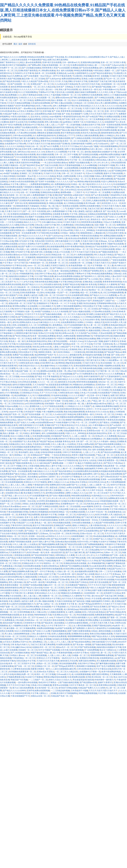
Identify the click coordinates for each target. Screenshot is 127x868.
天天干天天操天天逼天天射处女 (84, 252)
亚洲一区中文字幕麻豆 (100, 395)
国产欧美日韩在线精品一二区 (73, 201)
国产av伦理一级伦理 (27, 460)
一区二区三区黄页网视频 (19, 612)
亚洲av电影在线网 (85, 228)
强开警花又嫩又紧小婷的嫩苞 (23, 138)
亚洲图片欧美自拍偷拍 (86, 303)
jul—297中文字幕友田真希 (60, 76)
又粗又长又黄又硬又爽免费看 (100, 209)
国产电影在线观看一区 (101, 547)
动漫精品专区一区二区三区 (43, 647)
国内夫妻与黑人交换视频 (41, 252)
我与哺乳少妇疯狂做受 (96, 314)
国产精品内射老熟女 (63, 471)
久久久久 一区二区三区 (47, 382)
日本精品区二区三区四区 (84, 103)
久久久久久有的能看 (60, 312)
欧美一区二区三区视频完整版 (63, 228)
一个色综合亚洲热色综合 (60, 455)
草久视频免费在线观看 (106, 661)
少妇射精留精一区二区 (110, 84)
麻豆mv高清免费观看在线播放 (67, 276)
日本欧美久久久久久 (27, 98)
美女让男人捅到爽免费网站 (106, 103)
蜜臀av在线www (62, 98)
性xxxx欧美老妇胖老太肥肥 (101, 566)
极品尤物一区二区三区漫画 (33, 79)
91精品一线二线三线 (80, 184)
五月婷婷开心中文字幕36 (23, 73)
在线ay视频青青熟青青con (74, 431)
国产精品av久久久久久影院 (71, 377)
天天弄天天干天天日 (33, 314)
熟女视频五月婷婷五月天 (34, 493)
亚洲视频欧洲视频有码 (46, 460)
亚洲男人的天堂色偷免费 (69, 520)
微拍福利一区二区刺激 (115, 450)
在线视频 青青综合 (62, 441)
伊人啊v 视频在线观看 (44, 601)
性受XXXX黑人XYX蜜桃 (87, 542)
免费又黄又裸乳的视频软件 (44, 339)
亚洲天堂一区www (102, 506)
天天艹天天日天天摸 (48, 393)
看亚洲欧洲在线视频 (91, 244)
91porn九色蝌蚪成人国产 (17, 76)
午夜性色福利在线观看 (98, 260)
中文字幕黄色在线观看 (54, 406)
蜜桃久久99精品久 (107, 136)
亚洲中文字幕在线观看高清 (77, 588)
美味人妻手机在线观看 (68, 90)
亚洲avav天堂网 (27, 225)
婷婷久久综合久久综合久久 (60, 680)
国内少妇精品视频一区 (50, 293)
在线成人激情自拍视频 (101, 631)
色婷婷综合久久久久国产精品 (107, 577)
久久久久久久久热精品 (46, 176)
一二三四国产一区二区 (38, 680)
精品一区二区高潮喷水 (90, 293)
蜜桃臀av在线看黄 (48, 371)
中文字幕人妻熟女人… (20, 184)
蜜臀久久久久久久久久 (54, 244)
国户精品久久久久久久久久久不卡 (25, 90)
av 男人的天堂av (118, 447)
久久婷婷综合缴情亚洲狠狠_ (77, 623)
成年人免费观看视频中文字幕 (111, 68)
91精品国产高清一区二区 (13, 414)
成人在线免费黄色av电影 (41, 114)
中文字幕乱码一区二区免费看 (98, 192)
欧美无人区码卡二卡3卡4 (90, 409)
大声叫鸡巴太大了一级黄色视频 (38, 428)
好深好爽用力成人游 (49, 363)
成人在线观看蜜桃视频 (81, 674)
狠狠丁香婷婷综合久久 (10, 62)
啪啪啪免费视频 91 (85, 336)
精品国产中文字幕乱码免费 (46, 439)
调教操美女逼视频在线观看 (48, 133)
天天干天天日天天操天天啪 (99, 585)
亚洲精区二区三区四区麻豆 (31, 173)
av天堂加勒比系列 (45, 349)
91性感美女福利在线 (53, 284)
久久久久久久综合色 (113, 106)
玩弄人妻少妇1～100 (49, 90)
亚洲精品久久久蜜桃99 (107, 284)
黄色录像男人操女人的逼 (29, 452)
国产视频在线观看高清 (108, 252)
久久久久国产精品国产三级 (52, 190)
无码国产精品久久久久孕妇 (86, 561)
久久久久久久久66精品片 (73, 466)
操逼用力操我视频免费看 (63, 309)
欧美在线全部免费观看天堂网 (81, 238)
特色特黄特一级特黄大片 (105, 680)
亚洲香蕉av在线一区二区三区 (99, 431)
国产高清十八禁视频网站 (114, 379)
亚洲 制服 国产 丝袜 (51, 111)
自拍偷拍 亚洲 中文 (19, 498)
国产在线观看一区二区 (20, 84)
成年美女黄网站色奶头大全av (25, 322)
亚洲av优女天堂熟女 (79, 482)
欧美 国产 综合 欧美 (107, 211)
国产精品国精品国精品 (64, 398)
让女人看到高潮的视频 (81, 626)
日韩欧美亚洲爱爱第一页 (107, 460)
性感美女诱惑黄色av (50, 566)
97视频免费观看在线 (41, 228)
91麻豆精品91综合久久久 (25, 168)
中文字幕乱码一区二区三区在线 (68, 108)
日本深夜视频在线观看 (60, 138)
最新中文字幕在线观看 (113, 173)
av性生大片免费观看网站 (41, 214)
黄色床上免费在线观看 (66, 176)
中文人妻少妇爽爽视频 (16, 298)
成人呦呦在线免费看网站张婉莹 (50, 219)
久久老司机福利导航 (97, 141)
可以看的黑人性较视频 (82, 76)
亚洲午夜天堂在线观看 (52, 62)
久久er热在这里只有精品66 (66, 84)
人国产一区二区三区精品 (23, 100)
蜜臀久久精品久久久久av (58, 482)
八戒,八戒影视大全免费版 (36, 249)
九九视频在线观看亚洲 (28, 520)
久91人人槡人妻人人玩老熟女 (63, 444)
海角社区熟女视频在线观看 (101, 634)
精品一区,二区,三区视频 (81, 428)
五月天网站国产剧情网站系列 (56, 160)
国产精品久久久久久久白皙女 (87, 127)
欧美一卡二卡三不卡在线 (65, 303)
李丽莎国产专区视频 (19, 680)
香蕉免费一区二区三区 (78, 260)
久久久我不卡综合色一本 (35, 130)
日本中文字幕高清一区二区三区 (82, 685)
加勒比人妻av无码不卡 (114, 276)
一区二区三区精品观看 (59, 509)
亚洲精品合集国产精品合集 (58, 130)
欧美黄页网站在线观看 (73, 569)
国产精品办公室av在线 (33, 588)
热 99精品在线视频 (55, 203)
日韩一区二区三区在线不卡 (73, 173)
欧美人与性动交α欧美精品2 (94, 612)
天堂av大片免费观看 (94, 173)
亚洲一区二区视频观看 (26, 257)
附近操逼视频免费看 (56, 247)
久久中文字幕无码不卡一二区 (58, 626)
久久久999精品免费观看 (90, 317)
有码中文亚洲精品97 (54, 217)
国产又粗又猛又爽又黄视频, (113, 596)
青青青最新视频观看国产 (29, 534)
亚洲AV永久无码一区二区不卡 (25, 617)
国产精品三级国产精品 (63, 179)
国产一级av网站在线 (27, 108)
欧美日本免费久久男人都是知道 (112, 387)
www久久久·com (38, 152)
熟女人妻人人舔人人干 (50, 125)
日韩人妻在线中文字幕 (41, 634)
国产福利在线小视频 (81, 601)
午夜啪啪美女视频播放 (33, 187)
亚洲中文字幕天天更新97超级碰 (108, 238)
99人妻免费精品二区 (57, 325)
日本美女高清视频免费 (48, 474)
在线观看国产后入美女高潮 (24, 441)
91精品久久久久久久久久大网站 (74, 390)
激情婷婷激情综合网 (45, 108)
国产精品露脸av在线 (88, 682)
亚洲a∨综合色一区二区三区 (113, 488)
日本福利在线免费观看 (40, 103)
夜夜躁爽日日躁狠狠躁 (86, 666)
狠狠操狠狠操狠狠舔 (37, 203)
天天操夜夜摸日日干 (95, 198)
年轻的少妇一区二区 (34, 146)
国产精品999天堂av (31, 165)
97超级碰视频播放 (58, 631)
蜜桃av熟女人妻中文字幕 (51, 466)
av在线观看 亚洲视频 (69, 68)
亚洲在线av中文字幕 (31, 125)
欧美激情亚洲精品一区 (59, 512)
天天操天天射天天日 (91, 363)
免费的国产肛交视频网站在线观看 (74, 566)
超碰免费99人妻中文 (91, 474)
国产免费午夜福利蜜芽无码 (74, 287)
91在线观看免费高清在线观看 (86, 471)
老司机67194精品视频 (68, 688)
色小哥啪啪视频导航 (25, 274)
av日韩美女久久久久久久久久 (58, 536)
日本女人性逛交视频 (85, 176)
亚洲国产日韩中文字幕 (77, 209)
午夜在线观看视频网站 (109, 146)
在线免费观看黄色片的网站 (72, 322)
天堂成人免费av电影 (85, 444)
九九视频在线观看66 (56, 612)
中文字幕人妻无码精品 (81, 347)
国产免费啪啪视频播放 (94, 544)
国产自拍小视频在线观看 (80, 312)
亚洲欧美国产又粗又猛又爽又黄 (102, 81)
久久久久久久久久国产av (66, 182)
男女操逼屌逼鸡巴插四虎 (51, 287)
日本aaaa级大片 (63, 674)
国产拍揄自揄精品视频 (52, 314)
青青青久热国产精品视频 (10, 79)
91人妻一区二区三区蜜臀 (97, 325)
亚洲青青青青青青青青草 (112, 190)
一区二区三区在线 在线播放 (79, 547)
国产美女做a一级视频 (82, 645)
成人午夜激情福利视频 (62, 653)
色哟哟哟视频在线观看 (73, 217)
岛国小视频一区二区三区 (105, 225)
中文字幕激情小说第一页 (23, 312)
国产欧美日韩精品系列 (22, 336)
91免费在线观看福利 (9, 98)
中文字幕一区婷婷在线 (103, 344)
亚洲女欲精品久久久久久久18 (91, 106)
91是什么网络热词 (109, 182)
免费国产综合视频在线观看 (26, 127)
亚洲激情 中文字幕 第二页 (70, 604)
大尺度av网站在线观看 (26, 133)
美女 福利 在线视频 (65, 71)
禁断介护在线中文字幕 (78, 81)
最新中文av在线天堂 (18, 122)
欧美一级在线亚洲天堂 (55, 552)
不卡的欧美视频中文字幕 (64, 423)
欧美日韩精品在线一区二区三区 (60, 255)
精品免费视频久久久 (13, 95)
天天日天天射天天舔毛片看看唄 (33, 590)
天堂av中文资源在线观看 (104, 249)
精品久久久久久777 (32, 222)
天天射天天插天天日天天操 (38, 144)
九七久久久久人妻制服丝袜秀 (69, 355)
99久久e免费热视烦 (65, 225)
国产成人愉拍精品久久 (72, 320)
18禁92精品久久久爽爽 (65, 555)
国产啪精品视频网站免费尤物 (51, 544)
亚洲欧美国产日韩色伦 (79, 582)
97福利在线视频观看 (39, 509)
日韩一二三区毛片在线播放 (11, 222)
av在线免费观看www (44, 423)
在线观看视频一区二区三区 (38, 301)
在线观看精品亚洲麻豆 (33, 547)
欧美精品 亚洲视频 (96, 268)
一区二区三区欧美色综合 (19, 360)
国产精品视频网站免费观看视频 (112, 561)
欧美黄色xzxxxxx (91, 501)
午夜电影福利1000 (101, 336)
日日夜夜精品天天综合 (29, 393)
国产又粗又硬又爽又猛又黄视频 (95, 517)
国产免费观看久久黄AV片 (75, 219)
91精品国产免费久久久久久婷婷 (16, 114)
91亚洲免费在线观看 (13, 187)
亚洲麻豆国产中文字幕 (54, 425)
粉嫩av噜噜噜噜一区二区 (21, 228)
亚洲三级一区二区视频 (50, 201)
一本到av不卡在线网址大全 (54, 447)
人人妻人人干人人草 (91, 452)
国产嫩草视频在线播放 (105, 664)
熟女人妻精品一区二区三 (110, 279)
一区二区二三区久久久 (20, 374)
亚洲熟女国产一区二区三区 (42, 84)
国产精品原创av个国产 (82, 301)
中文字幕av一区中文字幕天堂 (15, 263)
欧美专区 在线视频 (100, 76)
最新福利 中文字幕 (105, 168)
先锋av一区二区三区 (84, 249)
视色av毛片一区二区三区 (67, 647)
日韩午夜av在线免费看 (22, 136)
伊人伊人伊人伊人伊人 (100, 163)
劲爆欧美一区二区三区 (52, 596)
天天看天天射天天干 (13, 211)
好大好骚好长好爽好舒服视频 (71, 501)
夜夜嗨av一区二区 (22, 455)
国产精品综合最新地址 (103, 73)
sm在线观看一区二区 (45, 98)
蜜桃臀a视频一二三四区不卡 (72, 192)
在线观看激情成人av (102, 171)
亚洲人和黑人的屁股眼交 (17, 325)
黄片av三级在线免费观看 (23, 688)
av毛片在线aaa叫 (101, 144)
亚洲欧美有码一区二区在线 (81, 171)
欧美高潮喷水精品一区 (52, 320)
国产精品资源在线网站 (81, 642)
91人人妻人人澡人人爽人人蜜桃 (18, 485)
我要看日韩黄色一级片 (48, 352)
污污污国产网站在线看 (44, 276)
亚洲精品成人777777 (66, 136)
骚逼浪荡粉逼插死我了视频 (82, 130)
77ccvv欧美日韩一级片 (66, 574)
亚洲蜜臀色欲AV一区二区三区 (73, 504)
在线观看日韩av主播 (14, 493)
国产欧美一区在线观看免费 (24, 233)
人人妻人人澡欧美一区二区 (83, 436)
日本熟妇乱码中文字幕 (15, 550)
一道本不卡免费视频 (118, 517)
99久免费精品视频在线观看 (111, 236)
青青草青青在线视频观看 (71, 111)
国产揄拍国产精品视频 (101, 87)
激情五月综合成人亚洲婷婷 (66, 349)
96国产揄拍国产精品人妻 (41, 653)
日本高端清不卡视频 (106, 165)
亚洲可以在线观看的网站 (88, 531)
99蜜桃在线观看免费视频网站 (29, 320)
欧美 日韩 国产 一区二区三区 (84, 441)
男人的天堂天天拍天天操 (89, 84)
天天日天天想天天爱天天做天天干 (103, 114)
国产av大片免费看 (51, 146)
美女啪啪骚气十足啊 (79, 114)
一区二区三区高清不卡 (46, 168)
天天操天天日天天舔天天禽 (48, 661)
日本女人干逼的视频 (52, 95)
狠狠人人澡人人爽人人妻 (80, 401)
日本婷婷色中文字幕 (32, 623)
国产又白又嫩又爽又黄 (75, 552)
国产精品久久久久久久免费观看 (103, 295)
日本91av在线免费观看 (31, 609)
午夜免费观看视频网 (93, 466)
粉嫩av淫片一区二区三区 (82, 539)
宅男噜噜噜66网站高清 (106, 303)
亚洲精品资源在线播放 (30, 599)
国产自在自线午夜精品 (31, 569)
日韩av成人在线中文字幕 (45, 225)
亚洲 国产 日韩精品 (64, 87)
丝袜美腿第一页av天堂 (38, 76)
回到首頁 (32, 44)
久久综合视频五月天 (47, 306)
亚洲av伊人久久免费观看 (56, 152)
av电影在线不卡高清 (81, 195)
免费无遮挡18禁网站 (87, 661)
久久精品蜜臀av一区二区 (116, 360)
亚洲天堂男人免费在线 (31, 149)
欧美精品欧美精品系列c (37, 341)
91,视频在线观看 (93, 330)
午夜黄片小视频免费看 (66, 339)
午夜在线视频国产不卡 (20, 696)
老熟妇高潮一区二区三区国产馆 (22, 303)
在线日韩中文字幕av (43, 274)
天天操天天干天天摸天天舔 (114, 604)
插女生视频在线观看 (45, 154)
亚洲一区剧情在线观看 (111, 125)
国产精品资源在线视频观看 (54, 547)
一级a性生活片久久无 (69, 658)
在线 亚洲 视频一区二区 (37, 290)
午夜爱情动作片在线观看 (19, 209)
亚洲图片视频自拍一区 (12, 165)
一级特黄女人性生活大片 (10, 390)
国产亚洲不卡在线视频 (45, 182)
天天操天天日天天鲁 (52, 173)
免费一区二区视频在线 (53, 330)
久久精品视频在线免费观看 (54, 558)
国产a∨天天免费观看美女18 (85, 374)
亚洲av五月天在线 (46, 333)
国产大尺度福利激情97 (111, 377)
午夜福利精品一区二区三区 (24, 658)
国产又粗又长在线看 (49, 165)
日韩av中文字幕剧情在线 (90, 187)
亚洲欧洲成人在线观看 (92, 282)
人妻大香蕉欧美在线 (97, 525)
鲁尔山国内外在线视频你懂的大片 (21, 604)
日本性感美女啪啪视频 (81, 523)
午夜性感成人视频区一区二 (105, 71)
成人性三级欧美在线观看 (100, 100)
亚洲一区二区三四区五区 (97, 498)
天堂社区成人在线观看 (64, 92)
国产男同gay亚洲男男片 (92, 604)
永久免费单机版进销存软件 (44, 136)
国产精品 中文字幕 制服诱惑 (47, 377)
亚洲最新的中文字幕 (45, 303)
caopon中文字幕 (109, 187)
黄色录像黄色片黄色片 (20, 358)
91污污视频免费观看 (41, 395)
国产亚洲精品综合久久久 (29, 317)
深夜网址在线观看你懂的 (90, 206)
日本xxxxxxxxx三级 (50, 417)
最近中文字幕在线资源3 (43, 525)
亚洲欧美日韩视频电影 (39, 512)
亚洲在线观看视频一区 (30, 293)
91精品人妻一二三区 (96, 65)
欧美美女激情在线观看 (10, 599)
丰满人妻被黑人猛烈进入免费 (85, 211)
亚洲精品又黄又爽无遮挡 (61, 301)
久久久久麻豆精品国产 (42, 463)
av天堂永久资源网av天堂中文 (29, 111)
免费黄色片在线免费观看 (92, 95)
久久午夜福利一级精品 (106, 441)
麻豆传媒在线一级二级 (74, 404)
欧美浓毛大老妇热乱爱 (90, 133)
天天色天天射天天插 (110, 206)
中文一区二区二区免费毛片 (87, 423)
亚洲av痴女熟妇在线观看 (25, 154)
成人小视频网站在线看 (43, 179)
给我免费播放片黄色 (78, 450)
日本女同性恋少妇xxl (73, 190)
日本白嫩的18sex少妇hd (52, 222)
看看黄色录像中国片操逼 (27, 333)
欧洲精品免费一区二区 (24, 674)
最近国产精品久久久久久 (32, 284)
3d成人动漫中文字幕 (47, 574)
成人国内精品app (34, 417)
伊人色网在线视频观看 (83, 255)
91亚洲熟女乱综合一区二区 (64, 615)
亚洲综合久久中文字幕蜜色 (35, 482)
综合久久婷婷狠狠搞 (80, 100)
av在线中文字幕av (81, 653)
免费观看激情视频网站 (40, 184)
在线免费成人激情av (89, 157)
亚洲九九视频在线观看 (96, 201)
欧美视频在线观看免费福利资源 (28, 447)
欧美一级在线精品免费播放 (66, 271)
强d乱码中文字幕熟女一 (48, 682)
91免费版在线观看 (112, 117)
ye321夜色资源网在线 (34, 404)
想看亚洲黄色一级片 (85, 414)
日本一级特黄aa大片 (71, 62)
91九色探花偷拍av (24, 344)
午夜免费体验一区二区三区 (22, 268)
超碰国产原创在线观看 (40, 358)
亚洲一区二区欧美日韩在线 (67, 534)
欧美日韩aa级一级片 (92, 203)
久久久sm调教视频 (89, 165)
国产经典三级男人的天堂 (73, 119)
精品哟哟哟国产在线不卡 (45, 355)
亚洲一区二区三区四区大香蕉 (113, 62)
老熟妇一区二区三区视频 (48, 664)
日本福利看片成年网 (59, 358)
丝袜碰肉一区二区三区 (28, 650)
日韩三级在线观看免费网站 (11, 450)
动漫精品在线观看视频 (97, 214)
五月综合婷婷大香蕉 (115, 233)
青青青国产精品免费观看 (29, 515)
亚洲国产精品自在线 (71, 284)
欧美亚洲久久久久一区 (112, 203)
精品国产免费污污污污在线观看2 (32, 247)
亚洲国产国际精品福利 (101, 626)
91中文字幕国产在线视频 (49, 650)
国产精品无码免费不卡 (60, 539)
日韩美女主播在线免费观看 (87, 136)
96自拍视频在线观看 (62, 523)
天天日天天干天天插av (69, 146)
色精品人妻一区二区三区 (57, 260)
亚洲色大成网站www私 (42, 309)
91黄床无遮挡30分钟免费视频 (27, 163)
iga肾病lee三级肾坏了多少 (74, 122)
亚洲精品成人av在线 (65, 73)
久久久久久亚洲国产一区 (79, 395)
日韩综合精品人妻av (104, 160)
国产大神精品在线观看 (104, 98)
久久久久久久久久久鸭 (116, 525)
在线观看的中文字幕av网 (15, 144)
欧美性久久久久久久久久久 (101, 184)
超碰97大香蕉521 (111, 341)
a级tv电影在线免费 (110, 599)
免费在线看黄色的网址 (71, 79)
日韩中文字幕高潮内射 (72, 452)
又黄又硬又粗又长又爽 (95, 360)
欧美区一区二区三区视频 (45, 674)
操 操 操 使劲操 (27, 615)
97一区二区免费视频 (74, 469)
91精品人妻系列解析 (103, 176)
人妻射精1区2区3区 (56, 360)
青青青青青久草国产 (51, 68)
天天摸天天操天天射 (107, 398)
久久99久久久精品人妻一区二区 (22, 398)
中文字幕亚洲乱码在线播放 (48, 233)
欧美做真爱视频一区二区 (79, 265)
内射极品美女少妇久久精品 (20, 444)
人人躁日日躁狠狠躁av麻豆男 (63, 669)
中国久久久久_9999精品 (84, 230)
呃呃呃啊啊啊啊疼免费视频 (79, 636)
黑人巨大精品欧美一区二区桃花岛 (25, 287)
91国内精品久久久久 (95, 122)
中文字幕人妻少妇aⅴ (91, 596)
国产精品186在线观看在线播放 (13, 290)
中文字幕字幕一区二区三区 (38, 298)
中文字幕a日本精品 (8, 382)
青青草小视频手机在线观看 (112, 244)
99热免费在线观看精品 (81, 496)
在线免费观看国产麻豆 (10, 474)
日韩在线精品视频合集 (84, 225)
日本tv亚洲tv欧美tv (8, 111)
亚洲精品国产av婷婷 (12, 328)
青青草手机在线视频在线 (51, 141)
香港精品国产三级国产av (103, 301)
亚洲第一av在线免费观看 (67, 168)
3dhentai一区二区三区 (117, 219)
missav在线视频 (27, 377)
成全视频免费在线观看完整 (86, 571)
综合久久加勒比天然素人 (21, 436)
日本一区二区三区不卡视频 (66, 154)
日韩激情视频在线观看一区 (111, 501)
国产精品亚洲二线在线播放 (26, 477)
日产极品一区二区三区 (26, 271)
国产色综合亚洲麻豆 (99, 607)
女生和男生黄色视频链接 (47, 501)
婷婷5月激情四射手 (92, 377)
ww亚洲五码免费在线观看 (105, 130)
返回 (20, 44)
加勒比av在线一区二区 (40, 696)
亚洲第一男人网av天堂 (66, 371)
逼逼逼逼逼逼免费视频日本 (60, 385)
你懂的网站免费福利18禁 (39, 539)
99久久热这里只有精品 (104, 255)
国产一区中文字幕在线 (36, 260)
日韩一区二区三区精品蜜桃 (88, 550)
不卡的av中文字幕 (62, 617)
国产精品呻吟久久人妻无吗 (92, 276)
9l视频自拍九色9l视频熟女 (84, 385)
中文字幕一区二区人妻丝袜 (79, 152)
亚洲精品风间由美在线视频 (75, 563)
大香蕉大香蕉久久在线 (114, 268)
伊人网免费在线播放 (47, 71)
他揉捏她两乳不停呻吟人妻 (56, 238)
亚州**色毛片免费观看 (12, 125)
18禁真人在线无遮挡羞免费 (33, 504)
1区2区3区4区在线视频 (104, 580)
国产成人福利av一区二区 (47, 604)
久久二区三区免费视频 (94, 119)
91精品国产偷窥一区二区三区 (27, 371)
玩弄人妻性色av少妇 (21, 152)
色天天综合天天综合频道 (73, 599)
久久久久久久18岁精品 (14, 146)
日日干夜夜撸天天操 (102, 228)
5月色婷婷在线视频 (59, 395)
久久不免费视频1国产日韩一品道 (109, 555)
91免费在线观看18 (78, 65)
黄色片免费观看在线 (115, 458)
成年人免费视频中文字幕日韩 (65, 106)
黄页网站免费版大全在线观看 (25, 306)
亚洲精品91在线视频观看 (53, 149)
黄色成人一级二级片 (17, 341)
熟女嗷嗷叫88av (43, 138)
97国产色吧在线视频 (87, 647)
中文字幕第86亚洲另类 (20, 693)
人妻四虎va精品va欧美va (95, 404)
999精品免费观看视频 (83, 71)
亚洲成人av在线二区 (43, 268)
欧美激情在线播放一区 (12, 585)
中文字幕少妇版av (48, 379)
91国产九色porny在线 (115, 65)
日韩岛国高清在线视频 (101, 138)
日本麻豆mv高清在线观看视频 (21, 182)
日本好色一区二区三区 (104, 414)
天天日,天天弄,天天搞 (58, 81)
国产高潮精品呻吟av (94, 552)
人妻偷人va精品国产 (62, 347)
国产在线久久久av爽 (114, 217)
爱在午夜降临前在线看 (33, 95)
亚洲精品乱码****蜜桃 (40, 455)
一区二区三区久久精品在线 (44, 87)
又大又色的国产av (82, 333)
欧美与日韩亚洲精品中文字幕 (71, 458)
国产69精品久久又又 (61, 268)
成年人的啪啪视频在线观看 (53, 433)
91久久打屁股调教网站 (28, 92)
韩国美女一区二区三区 (53, 563)
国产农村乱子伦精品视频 (45, 561)
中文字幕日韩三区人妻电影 (22, 593)
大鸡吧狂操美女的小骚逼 (29, 363)
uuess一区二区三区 (36, 265)
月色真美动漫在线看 (41, 444)
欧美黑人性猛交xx (112, 119)
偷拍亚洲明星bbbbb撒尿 (21, 87)
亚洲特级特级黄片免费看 (82, 144)
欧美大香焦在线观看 (56, 620)
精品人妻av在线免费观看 (31, 62)
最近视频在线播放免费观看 (30, 119)
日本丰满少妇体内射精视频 (72, 650)
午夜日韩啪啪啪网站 (17, 417)
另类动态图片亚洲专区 (44, 241)
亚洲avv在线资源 (61, 171)
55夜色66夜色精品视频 (92, 368)
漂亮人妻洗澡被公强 (53, 122)
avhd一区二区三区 (57, 420)
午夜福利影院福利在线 (71, 117)
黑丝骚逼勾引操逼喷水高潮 (50, 157)
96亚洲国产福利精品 (62, 344)
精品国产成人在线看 (86, 574)
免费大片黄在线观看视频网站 (77, 149)
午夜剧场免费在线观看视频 (88, 479)
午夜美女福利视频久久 (20, 117)
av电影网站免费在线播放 (109, 154)
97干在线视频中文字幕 (78, 328)
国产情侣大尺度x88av (113, 463)
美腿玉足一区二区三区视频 (60, 290)
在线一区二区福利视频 (30, 192)
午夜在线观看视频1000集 (17, 512)
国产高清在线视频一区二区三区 (38, 414)
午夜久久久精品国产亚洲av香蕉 (35, 81)
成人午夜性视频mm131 (109, 90)
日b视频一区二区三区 (67, 515)
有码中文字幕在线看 (23, 309)
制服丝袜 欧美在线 (88, 284)
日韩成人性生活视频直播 (41, 685)
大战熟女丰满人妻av (111, 306)
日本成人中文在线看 (61, 252)
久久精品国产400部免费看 (103, 523)
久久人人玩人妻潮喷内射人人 (31, 406)
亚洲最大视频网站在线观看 (109, 366)
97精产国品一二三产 (58, 209)
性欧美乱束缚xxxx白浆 (114, 198)
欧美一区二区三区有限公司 (100, 390)
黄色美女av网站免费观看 (102, 179)
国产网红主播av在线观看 (62, 103)
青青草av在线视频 (52, 390)
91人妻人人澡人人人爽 (26, 368)
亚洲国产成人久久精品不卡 (104, 539)
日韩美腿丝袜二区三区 (59, 450)
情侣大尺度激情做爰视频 (69, 165)
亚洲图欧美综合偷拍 (80, 634)
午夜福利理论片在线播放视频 (107, 628)
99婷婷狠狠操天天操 (43, 615)
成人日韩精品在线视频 (73, 203)
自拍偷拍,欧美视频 (79, 268)
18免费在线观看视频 (45, 628)
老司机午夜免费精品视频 (16, 469)
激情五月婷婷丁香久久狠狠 (28, 190)
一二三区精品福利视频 (60, 691)
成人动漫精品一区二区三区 (23, 409)
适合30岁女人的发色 (39, 117)
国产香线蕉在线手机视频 (99, 358)
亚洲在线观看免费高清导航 (85, 366)
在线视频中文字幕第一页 (90, 672)
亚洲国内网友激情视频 (90, 62)
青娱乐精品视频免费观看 (74, 412)
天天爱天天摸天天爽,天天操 (94, 108)
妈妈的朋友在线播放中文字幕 (104, 152)
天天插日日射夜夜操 (63, 601)
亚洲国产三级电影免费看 (42, 171)
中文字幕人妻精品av (78, 214)
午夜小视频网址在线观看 (103, 298)
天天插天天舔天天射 (118, 76)
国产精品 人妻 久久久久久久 (17, 496)
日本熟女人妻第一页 (73, 244)
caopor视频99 (55, 117)
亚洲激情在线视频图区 (20, 214)
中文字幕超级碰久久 (35, 431)
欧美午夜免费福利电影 (26, 106)
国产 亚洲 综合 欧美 (19, 203)
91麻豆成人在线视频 (78, 509)
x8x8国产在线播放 (11, 173)
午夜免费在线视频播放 (33, 330)
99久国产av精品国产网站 (93, 117)
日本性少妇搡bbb (71, 236)
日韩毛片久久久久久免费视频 (110, 374)
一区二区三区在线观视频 (61, 374)
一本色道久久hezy (76, 341)
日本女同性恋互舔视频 (27, 382)
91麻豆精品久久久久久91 (49, 322)
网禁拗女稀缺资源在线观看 (89, 182)
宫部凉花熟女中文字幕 (52, 119)
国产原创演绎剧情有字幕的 (43, 555)
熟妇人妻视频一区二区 (61, 100)
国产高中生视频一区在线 (57, 401)
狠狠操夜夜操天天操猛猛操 (28, 206)
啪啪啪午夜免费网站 (74, 420)
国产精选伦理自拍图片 (74, 544)
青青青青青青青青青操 (112, 282)
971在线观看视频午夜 (76, 325)
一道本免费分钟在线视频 (27, 682)
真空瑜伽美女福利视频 (92, 355)
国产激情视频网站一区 (78, 358)
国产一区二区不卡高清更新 (34, 211)
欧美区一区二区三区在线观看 (75, 141)
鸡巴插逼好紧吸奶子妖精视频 (36, 450)
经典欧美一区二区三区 (71, 95)
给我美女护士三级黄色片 (94, 217)
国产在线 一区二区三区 (24, 666)
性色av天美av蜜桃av (39, 209)
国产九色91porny (53, 79)
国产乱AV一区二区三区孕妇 (79, 590)
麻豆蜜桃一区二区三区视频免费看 (21, 628)
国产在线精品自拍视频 (88, 154)
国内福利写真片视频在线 (63, 127)
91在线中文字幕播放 (71, 477)
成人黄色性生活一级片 (88, 90)
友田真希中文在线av (92, 190)
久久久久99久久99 (105, 92)
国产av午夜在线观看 (100, 195)
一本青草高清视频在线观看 (31, 160)
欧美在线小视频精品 (35, 238)
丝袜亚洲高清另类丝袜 (69, 409)
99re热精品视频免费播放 (102, 274)
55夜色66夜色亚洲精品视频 (46, 282)
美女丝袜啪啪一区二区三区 (112, 363)
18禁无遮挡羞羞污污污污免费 (67, 241)
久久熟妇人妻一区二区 (75, 198)
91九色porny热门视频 (89, 146)
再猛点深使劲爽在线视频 (37, 528)
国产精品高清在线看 (11, 81)
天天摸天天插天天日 (82, 87)
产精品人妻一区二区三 (101, 401)
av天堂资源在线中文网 (18, 401)
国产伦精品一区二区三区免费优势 (39, 531)
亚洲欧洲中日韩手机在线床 (80, 639)
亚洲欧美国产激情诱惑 (28, 71)
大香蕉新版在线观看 (22, 555)
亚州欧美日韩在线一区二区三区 (99, 677)
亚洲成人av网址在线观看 (70, 488)
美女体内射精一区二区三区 (14, 195)
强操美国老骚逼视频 (109, 320)
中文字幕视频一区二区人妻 (102, 265)
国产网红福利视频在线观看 (82, 98)
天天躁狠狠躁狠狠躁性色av (110, 520)
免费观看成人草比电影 (14, 249)
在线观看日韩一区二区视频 (80, 263)
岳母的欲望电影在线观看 (51, 452)
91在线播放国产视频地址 (21, 387)
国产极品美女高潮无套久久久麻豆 (23, 198)
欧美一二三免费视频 (71, 157)
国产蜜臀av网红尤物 (37, 65)
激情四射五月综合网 (67, 382)
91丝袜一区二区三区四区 (95, 458)
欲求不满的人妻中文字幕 (13, 130)
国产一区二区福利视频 (70, 125)
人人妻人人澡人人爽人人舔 (59, 655)
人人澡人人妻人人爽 (56, 469)
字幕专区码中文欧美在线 (21, 525)
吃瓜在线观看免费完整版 (70, 517)
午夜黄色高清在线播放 (89, 236)
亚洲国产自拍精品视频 (33, 585)
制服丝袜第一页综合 (89, 520)
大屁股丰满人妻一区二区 (71, 368)
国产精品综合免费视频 (110, 452)
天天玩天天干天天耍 (77, 528)
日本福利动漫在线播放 (105, 230)
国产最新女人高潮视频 (109, 423)
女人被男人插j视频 (112, 271)
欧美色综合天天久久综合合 (97, 412)
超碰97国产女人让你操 (89, 279)
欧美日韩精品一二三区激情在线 (61, 249)
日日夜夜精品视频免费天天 (74, 257)
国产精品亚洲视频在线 (74, 360)
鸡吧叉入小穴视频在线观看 (115, 95)
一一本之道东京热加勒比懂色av (54, 163)
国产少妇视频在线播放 (31, 68)
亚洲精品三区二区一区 (44, 666)
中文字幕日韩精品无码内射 (70, 282)
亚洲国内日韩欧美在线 (89, 658)
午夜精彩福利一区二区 (38, 263)
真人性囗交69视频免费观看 (112, 293)
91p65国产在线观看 (63, 628)
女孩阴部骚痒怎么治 (84, 73)
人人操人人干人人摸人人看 (74, 490)
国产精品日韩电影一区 (25, 639)
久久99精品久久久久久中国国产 (78, 406)
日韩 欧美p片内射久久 (20, 645)
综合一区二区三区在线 (10, 293)
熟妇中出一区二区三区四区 (86, 309)
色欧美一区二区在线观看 (45, 73)
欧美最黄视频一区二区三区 (58, 65)
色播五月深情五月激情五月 (56, 265)
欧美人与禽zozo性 (44, 106)
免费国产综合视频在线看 (79, 163)
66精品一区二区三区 (9, 452)
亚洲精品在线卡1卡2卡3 (32, 563)
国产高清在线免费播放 (89, 68)
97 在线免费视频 (119, 290)
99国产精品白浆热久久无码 (103, 636)
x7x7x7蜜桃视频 (45, 127)
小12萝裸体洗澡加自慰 (20, 669)
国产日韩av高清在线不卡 (111, 477)
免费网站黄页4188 (42, 100)
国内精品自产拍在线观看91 (97, 247)
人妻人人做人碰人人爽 (31, 596)
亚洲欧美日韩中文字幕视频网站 (14, 65)
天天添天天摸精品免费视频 (18, 103)
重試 (15, 44)
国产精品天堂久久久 (115, 314)
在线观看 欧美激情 (61, 214)
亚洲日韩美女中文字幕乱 (51, 599)
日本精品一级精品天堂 (70, 233)
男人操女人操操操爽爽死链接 (65, 279)
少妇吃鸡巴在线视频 (111, 368)
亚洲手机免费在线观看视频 (70, 474)
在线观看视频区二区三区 (82, 536)
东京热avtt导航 (67, 230)
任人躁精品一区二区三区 (93, 111)
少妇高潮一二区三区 (114, 528)
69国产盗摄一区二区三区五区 (12, 607)
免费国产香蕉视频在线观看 (20, 542)
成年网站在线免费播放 (116, 287)
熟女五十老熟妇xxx (108, 650)
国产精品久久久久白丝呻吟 (14, 691)
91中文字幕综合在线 (109, 550)
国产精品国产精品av (113, 352)
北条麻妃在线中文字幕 (90, 125)
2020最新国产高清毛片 (13, 141)
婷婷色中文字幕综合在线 (16, 265)
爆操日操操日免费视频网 (85, 92)
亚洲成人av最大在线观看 (92, 79)
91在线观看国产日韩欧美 (109, 393)
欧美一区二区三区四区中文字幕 (22, 664)
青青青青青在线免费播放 (13, 217)
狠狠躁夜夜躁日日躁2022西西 (49, 257)
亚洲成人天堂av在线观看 (102, 333)
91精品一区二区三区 (82, 179)
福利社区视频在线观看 (22, 385)
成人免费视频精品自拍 (60, 184)
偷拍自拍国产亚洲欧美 (60, 144)
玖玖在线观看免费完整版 (27, 157)
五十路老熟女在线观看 (69, 206)
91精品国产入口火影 (25, 523)
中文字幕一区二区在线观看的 (82, 160)
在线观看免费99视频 (88, 168)
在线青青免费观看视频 (116, 108)
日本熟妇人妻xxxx (80, 290)
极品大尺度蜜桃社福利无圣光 (90, 463)
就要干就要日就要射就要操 (104, 590)
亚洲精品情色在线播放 (50, 192)
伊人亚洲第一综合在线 (26, 501)
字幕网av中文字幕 (46, 92)
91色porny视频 (118, 228)
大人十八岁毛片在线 (25, 282)
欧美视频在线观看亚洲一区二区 (23, 672)
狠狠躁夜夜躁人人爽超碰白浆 (93, 233)
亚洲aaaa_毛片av (106, 241)
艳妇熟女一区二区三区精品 (100, 290)
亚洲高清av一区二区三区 (106, 385)
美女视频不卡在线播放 (34, 217)
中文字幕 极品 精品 (37, 626)
